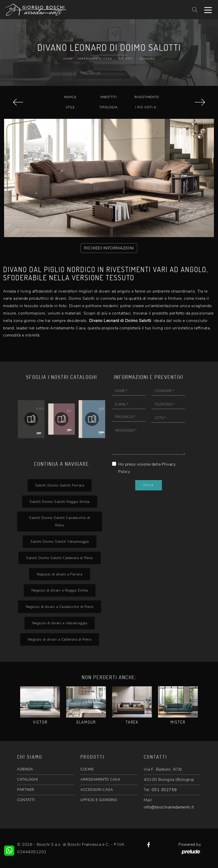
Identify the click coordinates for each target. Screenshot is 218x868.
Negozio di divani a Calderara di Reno (60, 639)
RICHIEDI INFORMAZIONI (109, 248)
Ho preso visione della (147, 468)
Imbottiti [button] (109, 97)
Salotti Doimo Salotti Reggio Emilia (60, 502)
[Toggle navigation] (208, 10)
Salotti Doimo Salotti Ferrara (60, 485)
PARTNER (26, 790)
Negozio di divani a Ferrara (60, 574)
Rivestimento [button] (147, 97)
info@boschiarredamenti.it (169, 807)
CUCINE (87, 769)
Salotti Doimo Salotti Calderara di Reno (60, 558)
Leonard (147, 59)
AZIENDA (25, 769)
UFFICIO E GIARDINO (99, 800)
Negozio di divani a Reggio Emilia (60, 590)
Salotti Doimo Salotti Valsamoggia (60, 541)
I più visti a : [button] (147, 107)
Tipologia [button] (108, 107)
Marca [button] (70, 97)
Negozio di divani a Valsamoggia (60, 623)
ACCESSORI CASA (97, 790)
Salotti (126, 59)
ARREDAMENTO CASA (100, 779)
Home (68, 59)
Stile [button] (70, 107)
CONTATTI (26, 800)
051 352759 (164, 790)
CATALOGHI (28, 779)
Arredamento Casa (95, 59)
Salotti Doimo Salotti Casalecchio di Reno (60, 521)
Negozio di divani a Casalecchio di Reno (60, 607)
